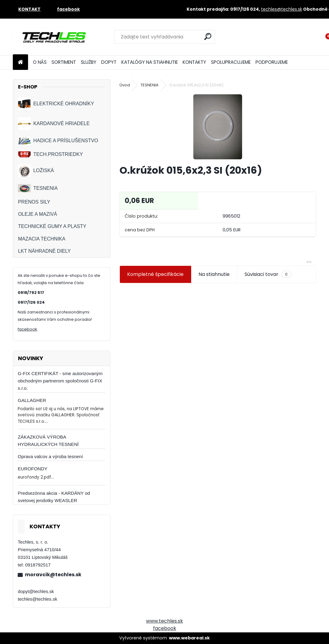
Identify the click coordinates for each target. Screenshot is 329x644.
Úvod (125, 85)
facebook (27, 329)
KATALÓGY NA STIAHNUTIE (150, 62)
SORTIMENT (64, 62)
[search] (208, 36)
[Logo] (55, 37)
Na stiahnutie (214, 274)
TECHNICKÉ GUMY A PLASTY (52, 226)
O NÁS (40, 62)
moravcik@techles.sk (53, 575)
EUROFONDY (32, 469)
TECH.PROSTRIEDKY (50, 155)
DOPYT (109, 62)
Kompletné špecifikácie (155, 274)
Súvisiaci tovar (268, 274)
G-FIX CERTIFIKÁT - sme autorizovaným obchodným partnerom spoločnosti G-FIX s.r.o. (60, 381)
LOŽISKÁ (36, 171)
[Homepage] (20, 62)
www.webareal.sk (189, 638)
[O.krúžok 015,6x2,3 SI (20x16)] (218, 127)
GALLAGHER (32, 400)
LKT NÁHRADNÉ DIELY (44, 251)
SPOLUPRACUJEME (231, 62)
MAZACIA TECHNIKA (42, 239)
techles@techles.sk (282, 9)
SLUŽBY (89, 62)
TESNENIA (38, 188)
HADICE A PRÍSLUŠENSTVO (58, 141)
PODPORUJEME (272, 62)
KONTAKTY (194, 62)
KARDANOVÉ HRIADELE (54, 124)
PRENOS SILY (34, 202)
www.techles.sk (164, 621)
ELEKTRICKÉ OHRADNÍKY (56, 104)
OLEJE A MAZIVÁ (38, 214)
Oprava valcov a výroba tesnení (50, 456)
